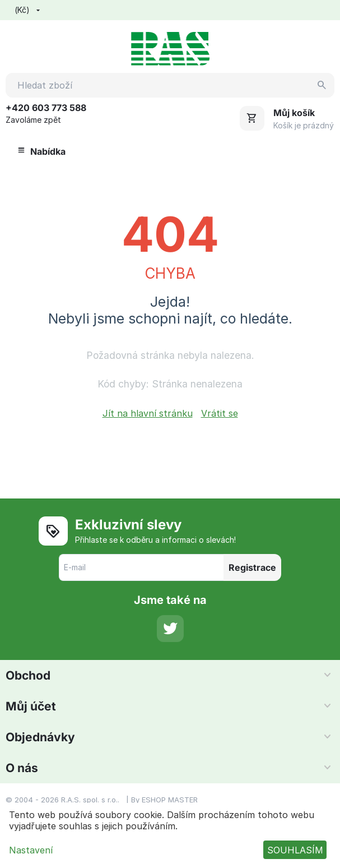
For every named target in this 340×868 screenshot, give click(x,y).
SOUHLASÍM (295, 850)
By (136, 800)
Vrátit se (220, 413)
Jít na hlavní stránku (148, 413)
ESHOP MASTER (170, 800)
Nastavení (31, 850)
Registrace (252, 567)
